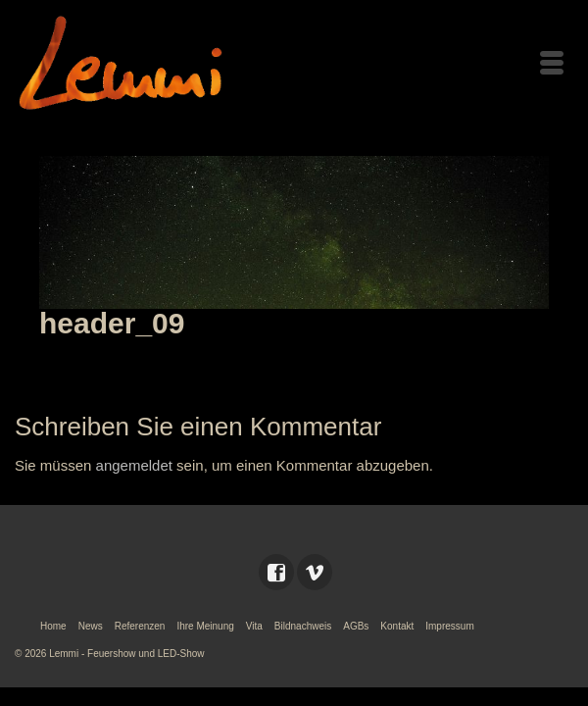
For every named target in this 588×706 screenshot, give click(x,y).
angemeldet (134, 465)
